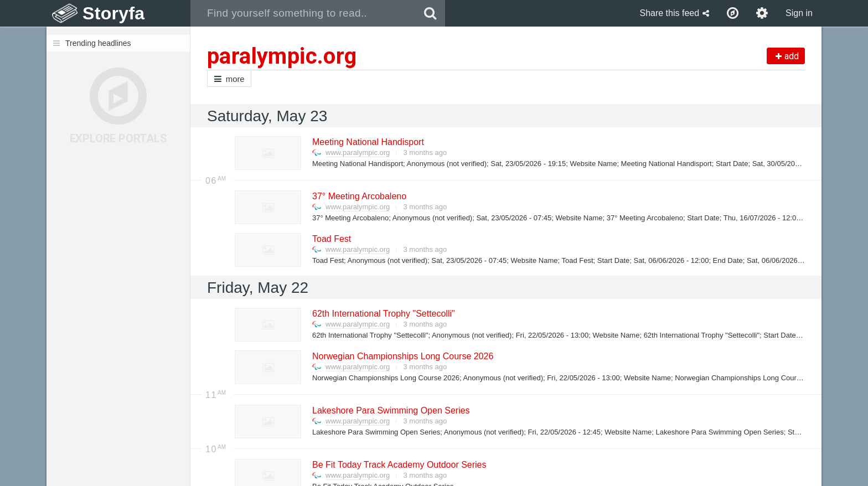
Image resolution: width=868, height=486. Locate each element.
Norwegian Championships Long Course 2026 (402, 356)
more (229, 79)
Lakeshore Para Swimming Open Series (391, 410)
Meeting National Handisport (368, 142)
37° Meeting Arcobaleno (359, 196)
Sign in (799, 13)
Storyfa (114, 13)
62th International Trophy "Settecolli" (383, 314)
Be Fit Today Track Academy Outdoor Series (399, 465)
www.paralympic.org (358, 152)
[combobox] (303, 13)
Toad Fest (331, 239)
